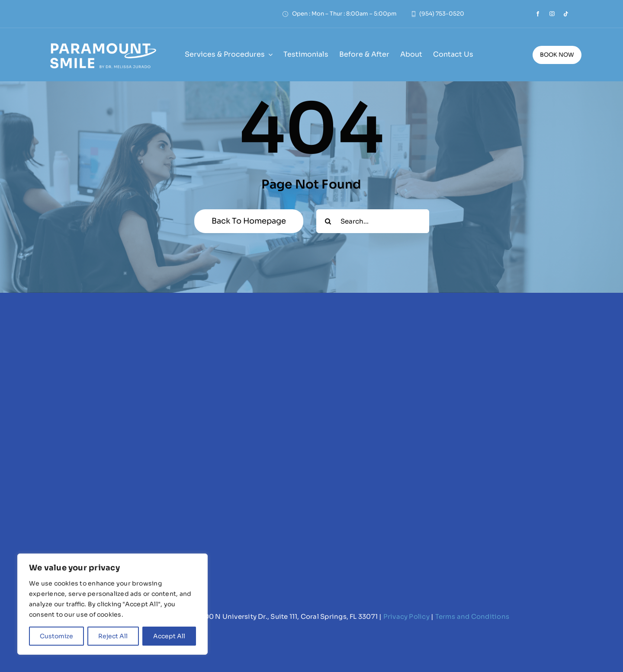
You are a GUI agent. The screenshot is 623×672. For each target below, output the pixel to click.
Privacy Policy (406, 616)
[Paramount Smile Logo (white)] (103, 42)
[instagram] (552, 14)
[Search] (328, 221)
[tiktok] (566, 14)
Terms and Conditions (472, 616)
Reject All (113, 636)
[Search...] (373, 221)
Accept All (169, 636)
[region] (112, 604)
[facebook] (538, 14)
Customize (56, 636)
